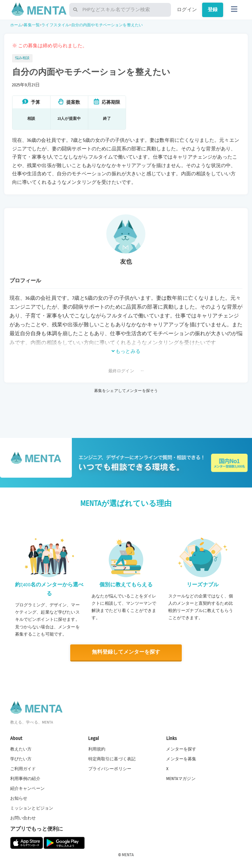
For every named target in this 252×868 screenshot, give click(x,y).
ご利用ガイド (23, 769)
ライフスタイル (55, 25)
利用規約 (97, 749)
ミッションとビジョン (32, 808)
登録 (213, 10)
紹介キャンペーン (27, 788)
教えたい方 (21, 749)
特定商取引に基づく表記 (112, 759)
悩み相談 (22, 58)
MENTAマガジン (181, 778)
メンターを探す (181, 749)
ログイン (187, 10)
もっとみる (126, 351)
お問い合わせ (23, 818)
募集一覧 (32, 25)
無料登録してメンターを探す (126, 652)
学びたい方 (21, 759)
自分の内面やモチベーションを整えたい (107, 25)
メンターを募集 (181, 759)
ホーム (16, 25)
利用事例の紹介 (25, 778)
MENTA (128, 855)
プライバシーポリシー (110, 769)
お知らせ (19, 798)
